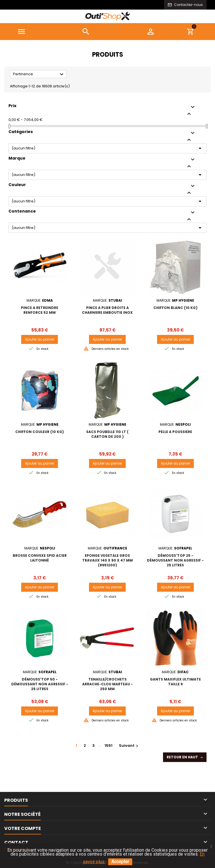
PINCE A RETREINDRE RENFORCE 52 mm (40, 310)
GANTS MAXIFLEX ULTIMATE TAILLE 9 (175, 682)
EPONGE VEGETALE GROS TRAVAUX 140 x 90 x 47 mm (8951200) (107, 560)
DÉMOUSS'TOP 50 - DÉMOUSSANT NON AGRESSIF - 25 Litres (40, 684)
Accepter (120, 862)
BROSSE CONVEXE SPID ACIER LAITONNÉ (40, 558)
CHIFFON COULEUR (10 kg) (40, 432)
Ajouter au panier (40, 339)
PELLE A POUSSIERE (175, 432)
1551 (108, 746)
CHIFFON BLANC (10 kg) (175, 308)
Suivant (129, 746)
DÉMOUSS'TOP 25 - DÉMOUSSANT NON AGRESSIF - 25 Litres (175, 560)
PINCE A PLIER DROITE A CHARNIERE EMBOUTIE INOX (107, 310)
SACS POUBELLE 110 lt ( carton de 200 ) (107, 434)
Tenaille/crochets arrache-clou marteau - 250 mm (107, 684)
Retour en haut (185, 757)
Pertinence (39, 74)
